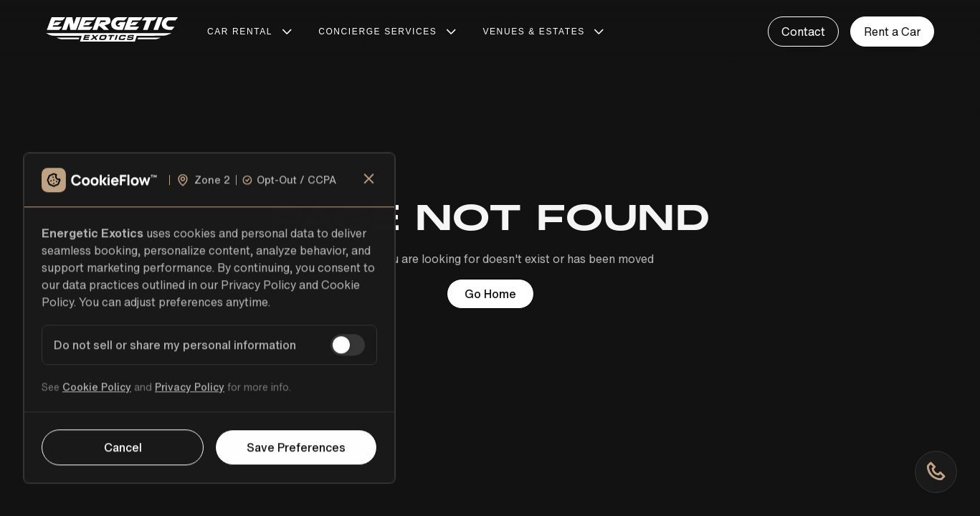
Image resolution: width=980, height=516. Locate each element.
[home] (112, 32)
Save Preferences (296, 455)
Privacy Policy (190, 395)
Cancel (123, 455)
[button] (251, 32)
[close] (369, 186)
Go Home (490, 294)
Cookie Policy (97, 395)
